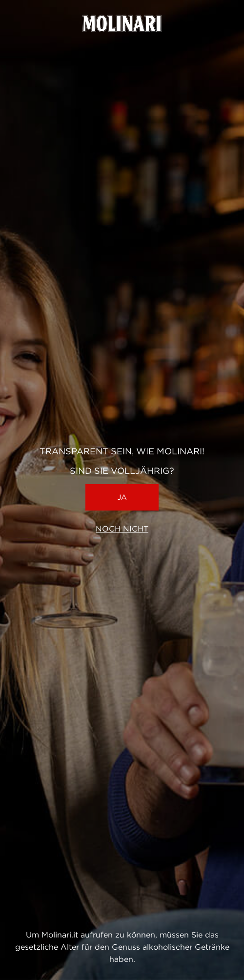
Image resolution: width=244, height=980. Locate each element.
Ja (122, 497)
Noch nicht (122, 529)
